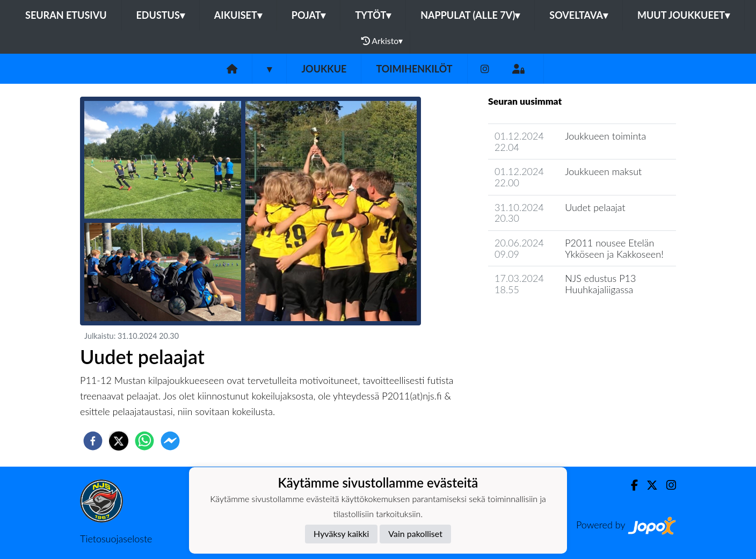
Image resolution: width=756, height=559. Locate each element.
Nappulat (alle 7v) (470, 15)
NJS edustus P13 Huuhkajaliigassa (600, 284)
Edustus (161, 15)
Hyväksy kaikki (341, 533)
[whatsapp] (144, 441)
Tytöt (373, 15)
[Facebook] (630, 485)
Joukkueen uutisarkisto (543, 320)
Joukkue (324, 69)
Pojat (309, 15)
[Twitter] (648, 485)
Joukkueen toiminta (605, 136)
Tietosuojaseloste (116, 539)
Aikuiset (238, 15)
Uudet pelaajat (595, 207)
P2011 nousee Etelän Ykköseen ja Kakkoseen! (614, 248)
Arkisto (382, 41)
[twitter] (119, 441)
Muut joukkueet (684, 15)
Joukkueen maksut (603, 171)
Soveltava (579, 15)
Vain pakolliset (415, 533)
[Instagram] (485, 69)
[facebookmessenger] (170, 441)
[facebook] (93, 441)
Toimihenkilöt (414, 69)
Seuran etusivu (66, 15)
